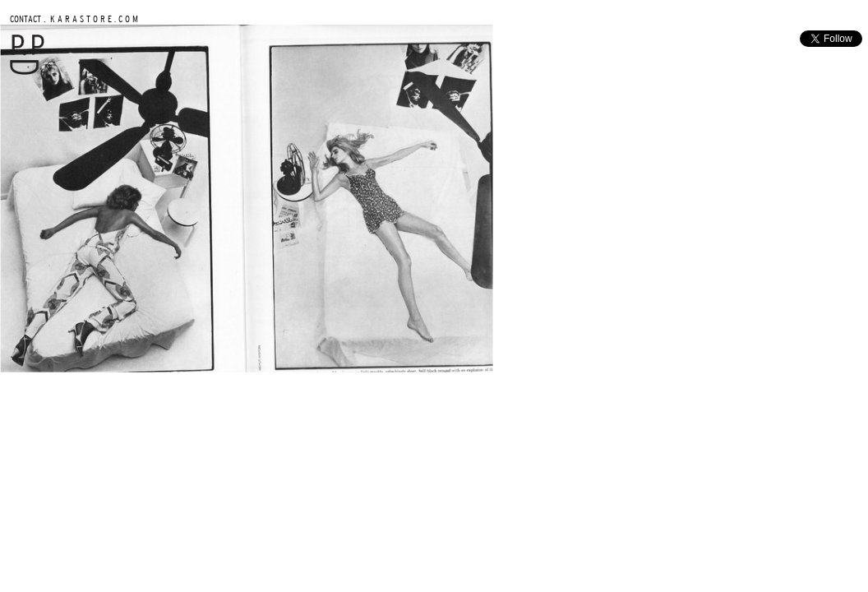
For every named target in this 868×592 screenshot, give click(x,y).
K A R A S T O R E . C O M (93, 18)
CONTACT (25, 18)
